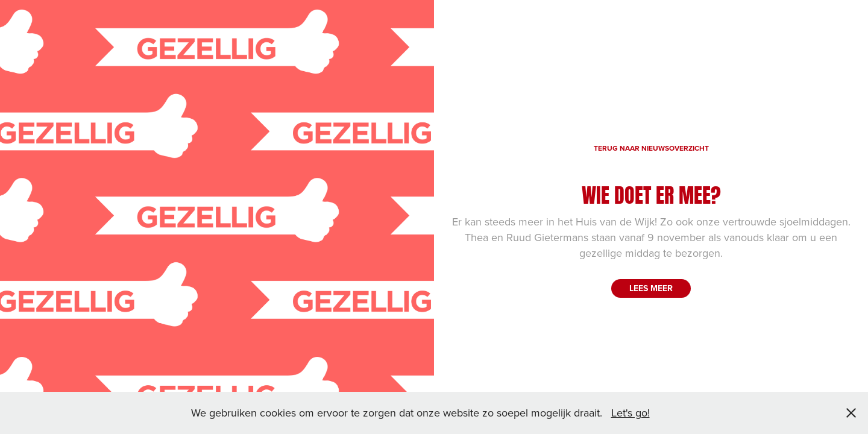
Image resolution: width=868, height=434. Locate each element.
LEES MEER (651, 288)
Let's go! (631, 413)
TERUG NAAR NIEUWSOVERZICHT (651, 148)
